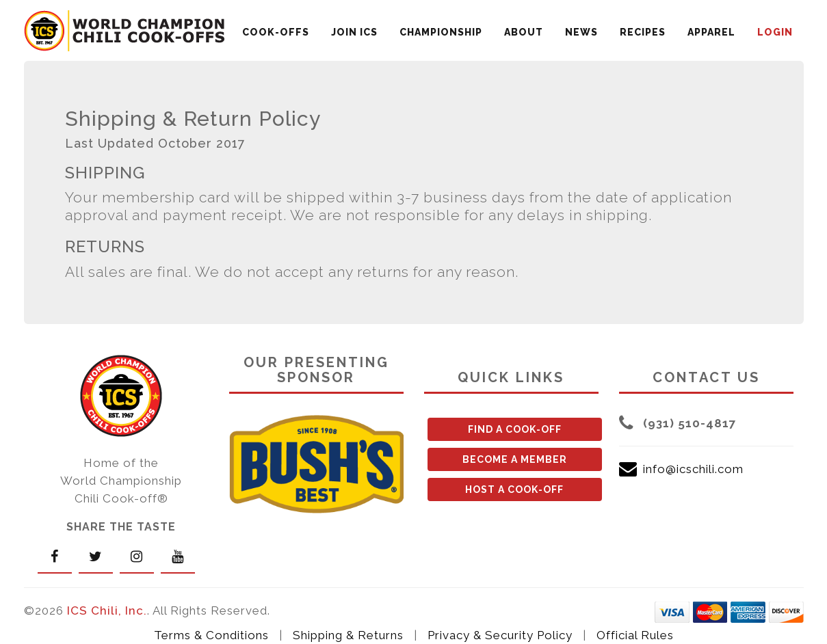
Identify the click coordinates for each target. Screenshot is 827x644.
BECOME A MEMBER (515, 459)
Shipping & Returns (348, 635)
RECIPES (643, 32)
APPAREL (711, 32)
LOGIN (775, 32)
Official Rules (635, 635)
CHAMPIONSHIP (441, 32)
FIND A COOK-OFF (515, 429)
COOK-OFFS (276, 32)
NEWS (581, 32)
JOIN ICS (354, 32)
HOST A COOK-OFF (514, 489)
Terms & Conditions (211, 635)
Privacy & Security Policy (500, 635)
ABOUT (524, 32)
